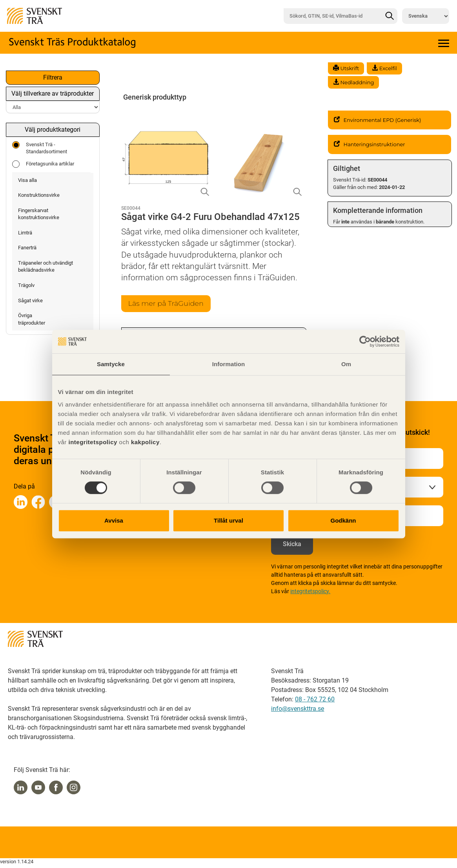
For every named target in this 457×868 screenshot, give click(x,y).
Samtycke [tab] (111, 364)
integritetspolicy (92, 442)
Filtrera (53, 77)
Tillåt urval (228, 520)
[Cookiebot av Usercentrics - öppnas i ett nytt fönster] (365, 341)
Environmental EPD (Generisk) (378, 120)
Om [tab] (346, 364)
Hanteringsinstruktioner (370, 144)
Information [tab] (229, 364)
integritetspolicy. (310, 591)
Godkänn (343, 520)
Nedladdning (353, 82)
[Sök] (390, 16)
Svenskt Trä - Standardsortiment (40, 148)
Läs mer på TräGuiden (166, 303)
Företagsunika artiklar (43, 164)
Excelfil (384, 68)
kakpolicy (145, 442)
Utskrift (346, 68)
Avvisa (114, 520)
